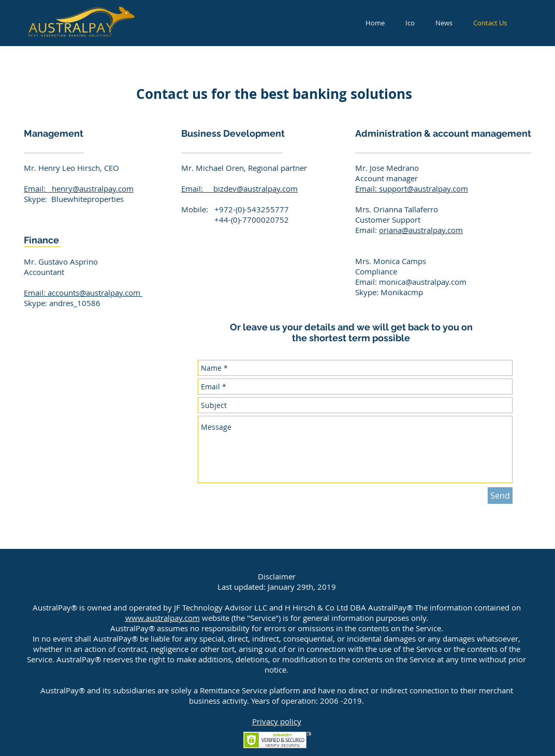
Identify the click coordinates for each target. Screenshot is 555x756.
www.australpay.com (163, 618)
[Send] (500, 496)
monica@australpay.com (423, 282)
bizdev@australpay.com (255, 188)
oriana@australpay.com (421, 230)
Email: (38, 188)
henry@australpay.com (93, 188)
